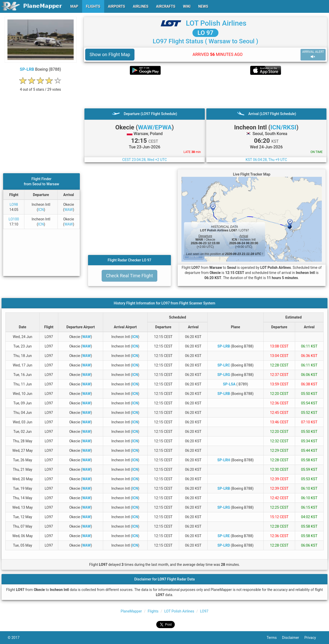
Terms (274, 638)
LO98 (14, 205)
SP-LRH (224, 460)
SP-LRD (224, 545)
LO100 (14, 219)
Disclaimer (293, 638)
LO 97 (206, 33)
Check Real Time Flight (129, 276)
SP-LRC (224, 365)
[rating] (41, 87)
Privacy (313, 638)
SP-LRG (224, 375)
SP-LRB (27, 69)
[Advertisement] (205, 91)
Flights (153, 611)
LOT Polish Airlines (216, 23)
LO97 (204, 611)
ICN (41, 210)
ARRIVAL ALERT (313, 54)
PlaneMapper (131, 611)
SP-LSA (229, 384)
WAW (69, 210)
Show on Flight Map (110, 54)
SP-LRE (224, 536)
